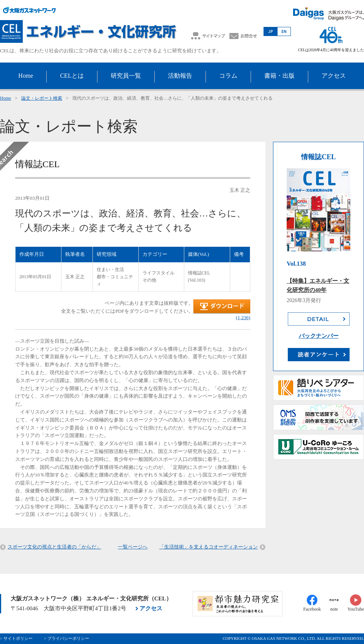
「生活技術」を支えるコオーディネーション (209, 547)
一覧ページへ (133, 547)
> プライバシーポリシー (67, 638)
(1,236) (243, 317)
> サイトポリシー (16, 638)
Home (5, 98)
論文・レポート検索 (42, 98)
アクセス (151, 608)
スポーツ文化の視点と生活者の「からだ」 (54, 547)
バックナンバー (319, 336)
